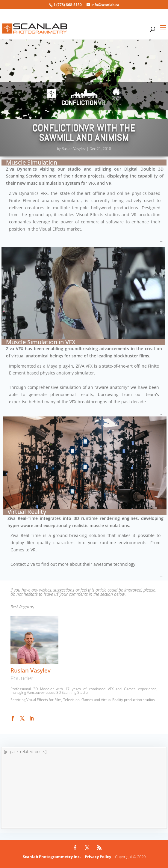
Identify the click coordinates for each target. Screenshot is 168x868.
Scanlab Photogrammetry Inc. (52, 857)
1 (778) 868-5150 (68, 5)
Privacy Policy (98, 857)
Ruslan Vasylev (74, 149)
